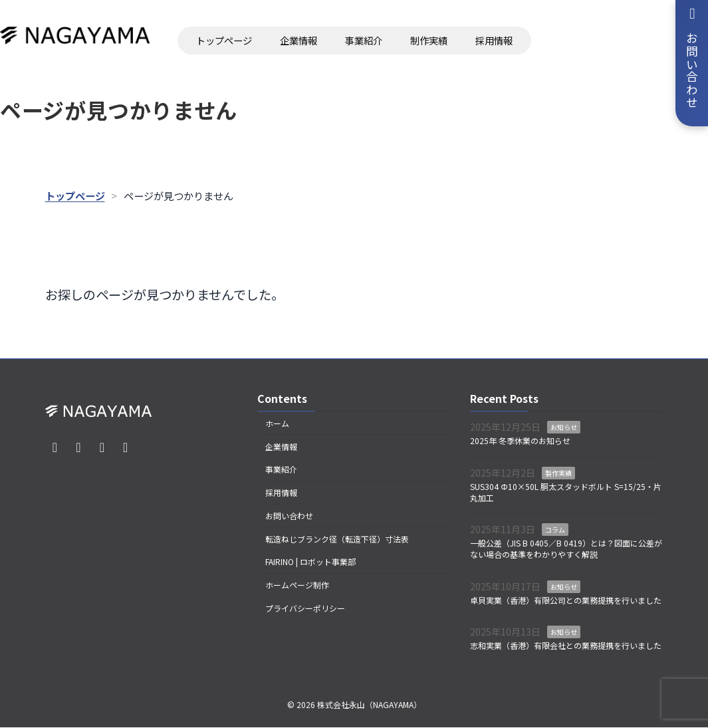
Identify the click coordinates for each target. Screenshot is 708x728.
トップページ (224, 40)
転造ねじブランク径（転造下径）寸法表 (337, 539)
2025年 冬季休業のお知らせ (520, 441)
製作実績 (558, 473)
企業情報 (298, 40)
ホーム (277, 423)
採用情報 (494, 40)
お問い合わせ (289, 516)
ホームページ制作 (297, 585)
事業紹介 (364, 40)
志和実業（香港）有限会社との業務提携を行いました (566, 645)
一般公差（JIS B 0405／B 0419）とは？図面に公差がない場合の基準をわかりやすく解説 (566, 549)
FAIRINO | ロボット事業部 (310, 562)
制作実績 (429, 40)
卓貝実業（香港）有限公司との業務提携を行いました (566, 600)
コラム (555, 530)
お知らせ (564, 428)
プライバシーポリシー (305, 608)
